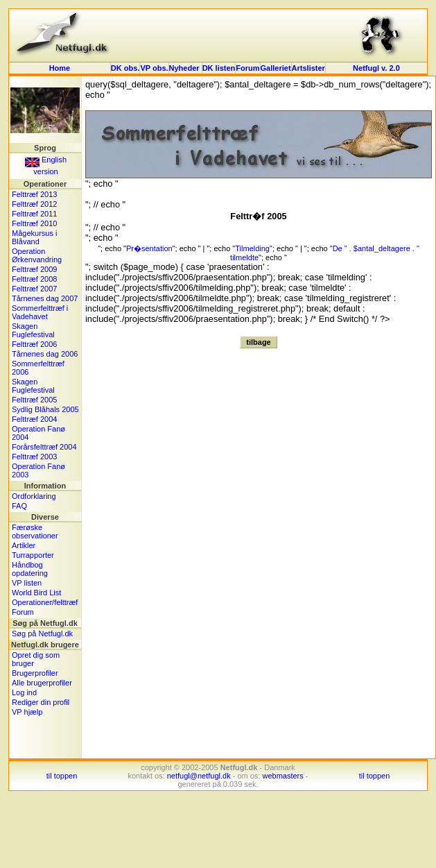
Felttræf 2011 (34, 214)
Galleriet (276, 68)
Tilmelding (252, 248)
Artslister (308, 68)
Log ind (24, 692)
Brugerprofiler (35, 673)
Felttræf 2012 (34, 204)
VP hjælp (27, 712)
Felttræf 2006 (34, 344)
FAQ (19, 506)
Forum (247, 68)
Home (60, 68)
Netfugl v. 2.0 (376, 68)
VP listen (27, 583)
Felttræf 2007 (34, 289)
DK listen (219, 68)
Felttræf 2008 (34, 279)
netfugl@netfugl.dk (199, 776)
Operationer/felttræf (45, 602)
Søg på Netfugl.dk (42, 633)
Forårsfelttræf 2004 (44, 447)
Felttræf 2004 (34, 419)
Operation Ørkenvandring (37, 255)
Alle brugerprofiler (42, 683)
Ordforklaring (34, 496)
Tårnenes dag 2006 (45, 354)
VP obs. (154, 68)
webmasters (282, 776)
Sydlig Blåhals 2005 (45, 409)
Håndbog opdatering (30, 569)
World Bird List (36, 593)
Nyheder (185, 68)
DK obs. (125, 68)
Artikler (24, 545)
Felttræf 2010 (34, 223)
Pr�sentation (149, 248)
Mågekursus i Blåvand (34, 237)
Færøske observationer (35, 531)
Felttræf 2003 (34, 457)
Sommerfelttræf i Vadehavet (40, 312)
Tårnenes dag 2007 (45, 298)
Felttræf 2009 (34, 269)
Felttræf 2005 (34, 400)
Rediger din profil (41, 702)
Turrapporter (33, 555)
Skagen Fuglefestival (33, 330)
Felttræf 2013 (34, 194)
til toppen (62, 776)
